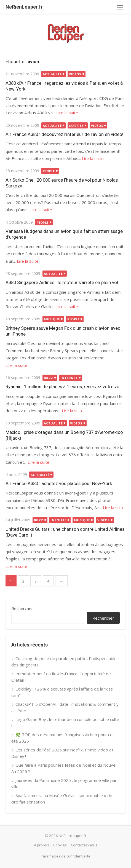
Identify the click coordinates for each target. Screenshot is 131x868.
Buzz (49, 378)
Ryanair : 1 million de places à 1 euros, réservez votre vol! (64, 387)
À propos (42, 845)
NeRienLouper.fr (24, 7)
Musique (52, 319)
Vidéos (75, 74)
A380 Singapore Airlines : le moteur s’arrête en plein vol (62, 282)
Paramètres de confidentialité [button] (65, 856)
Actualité (52, 74)
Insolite (58, 520)
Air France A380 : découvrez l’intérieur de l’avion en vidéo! (64, 134)
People (49, 171)
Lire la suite (67, 113)
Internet (69, 378)
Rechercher (22, 608)
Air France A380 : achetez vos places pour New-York (59, 483)
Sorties (76, 126)
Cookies (60, 845)
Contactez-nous (84, 845)
